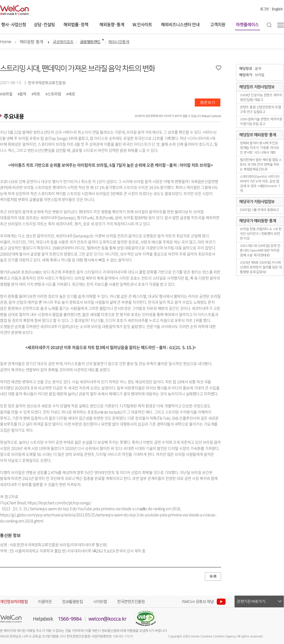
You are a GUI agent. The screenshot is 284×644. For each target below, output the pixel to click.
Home (6, 42)
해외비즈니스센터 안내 (180, 24)
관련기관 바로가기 (251, 601)
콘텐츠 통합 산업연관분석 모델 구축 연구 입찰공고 (260, 110)
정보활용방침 (72, 602)
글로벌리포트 (63, 42)
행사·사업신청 (14, 24)
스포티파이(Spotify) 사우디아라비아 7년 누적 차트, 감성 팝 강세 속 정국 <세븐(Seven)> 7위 (260, 184)
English (277, 9)
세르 (72, 94)
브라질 (7, 94)
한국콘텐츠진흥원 (131, 602)
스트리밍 (54, 94)
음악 (23, 94)
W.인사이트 (142, 24)
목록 (213, 576)
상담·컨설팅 (44, 24)
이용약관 (45, 602)
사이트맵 (100, 602)
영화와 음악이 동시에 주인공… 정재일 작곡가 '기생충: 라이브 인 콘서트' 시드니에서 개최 (260, 148)
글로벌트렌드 (90, 42)
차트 (37, 94)
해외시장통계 (119, 42)
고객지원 (218, 24)
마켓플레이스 (247, 24)
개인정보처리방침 (14, 602)
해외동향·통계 (112, 24)
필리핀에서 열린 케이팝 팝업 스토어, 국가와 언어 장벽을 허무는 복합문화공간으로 (261, 165)
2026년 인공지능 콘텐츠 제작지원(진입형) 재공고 (261, 98)
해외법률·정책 (76, 24)
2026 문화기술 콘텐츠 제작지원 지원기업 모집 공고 (261, 122)
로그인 (265, 9)
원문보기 (208, 102)
